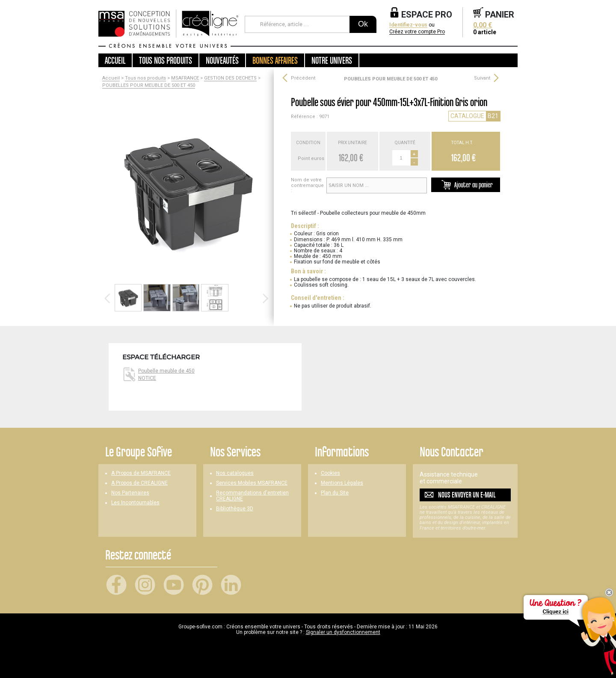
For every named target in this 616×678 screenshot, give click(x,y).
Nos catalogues (235, 473)
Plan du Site (335, 493)
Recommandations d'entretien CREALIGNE (252, 496)
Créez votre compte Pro (417, 32)
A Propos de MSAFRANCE (141, 473)
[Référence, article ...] (297, 24)
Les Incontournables (135, 503)
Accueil (115, 60)
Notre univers (332, 60)
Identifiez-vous (408, 25)
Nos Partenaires (130, 493)
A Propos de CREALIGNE (139, 483)
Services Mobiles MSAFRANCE (252, 483)
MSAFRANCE (185, 78)
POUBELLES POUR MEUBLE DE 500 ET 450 (149, 86)
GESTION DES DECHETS (230, 78)
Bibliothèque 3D (235, 509)
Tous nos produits (145, 78)
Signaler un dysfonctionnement (343, 632)
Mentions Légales (342, 483)
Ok (363, 24)
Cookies (330, 473)
